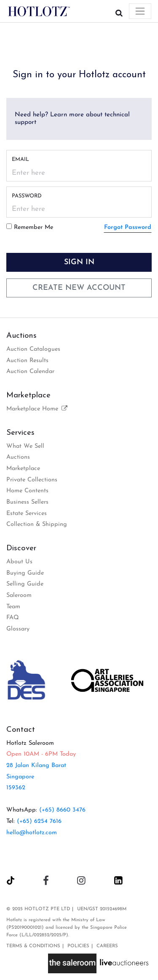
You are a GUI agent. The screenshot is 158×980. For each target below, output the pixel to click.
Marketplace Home (37, 409)
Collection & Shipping (37, 524)
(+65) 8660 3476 (62, 810)
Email (20, 159)
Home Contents (27, 491)
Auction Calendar (30, 372)
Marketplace (23, 469)
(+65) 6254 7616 (39, 821)
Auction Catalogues (33, 349)
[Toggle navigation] (140, 11)
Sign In (79, 262)
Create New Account (79, 288)
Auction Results (27, 361)
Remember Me (33, 227)
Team (13, 607)
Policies (78, 946)
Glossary (18, 629)
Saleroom (19, 595)
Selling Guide (25, 584)
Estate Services (27, 514)
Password (27, 196)
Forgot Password (128, 227)
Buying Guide (25, 573)
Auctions (18, 457)
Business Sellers (27, 502)
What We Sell (25, 446)
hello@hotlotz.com (32, 833)
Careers (107, 946)
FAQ (13, 618)
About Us (19, 562)
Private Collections (32, 480)
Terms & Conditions (33, 946)
